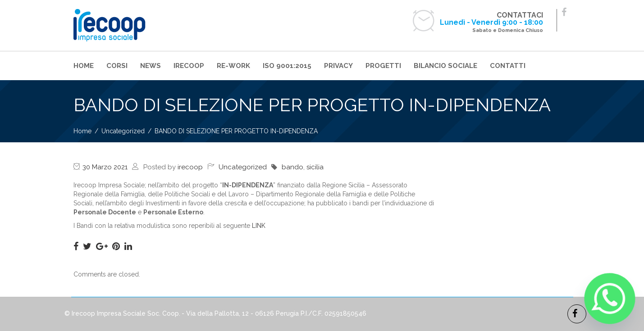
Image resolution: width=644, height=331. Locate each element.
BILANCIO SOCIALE (445, 66)
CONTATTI (508, 66)
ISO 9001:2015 (287, 66)
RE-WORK (233, 66)
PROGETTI (383, 66)
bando (292, 167)
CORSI (117, 66)
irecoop (190, 167)
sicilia (315, 167)
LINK (259, 226)
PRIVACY (338, 66)
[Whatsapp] (610, 299)
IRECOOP (189, 66)
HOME (84, 66)
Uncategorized (243, 167)
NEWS (151, 66)
